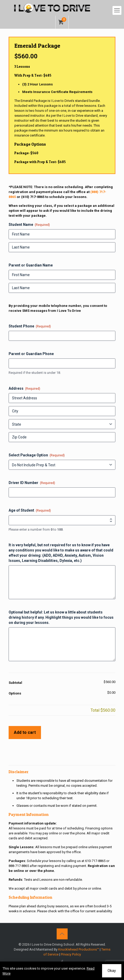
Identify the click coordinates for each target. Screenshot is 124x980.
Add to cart (25, 732)
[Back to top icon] (62, 934)
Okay (112, 971)
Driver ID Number (32, 483)
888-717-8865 (19, 866)
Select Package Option (37, 455)
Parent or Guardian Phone (31, 354)
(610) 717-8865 (33, 197)
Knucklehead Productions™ (79, 949)
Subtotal (15, 683)
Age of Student (30, 511)
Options (15, 693)
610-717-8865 (95, 861)
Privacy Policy (71, 954)
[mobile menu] (117, 10)
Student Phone (30, 326)
